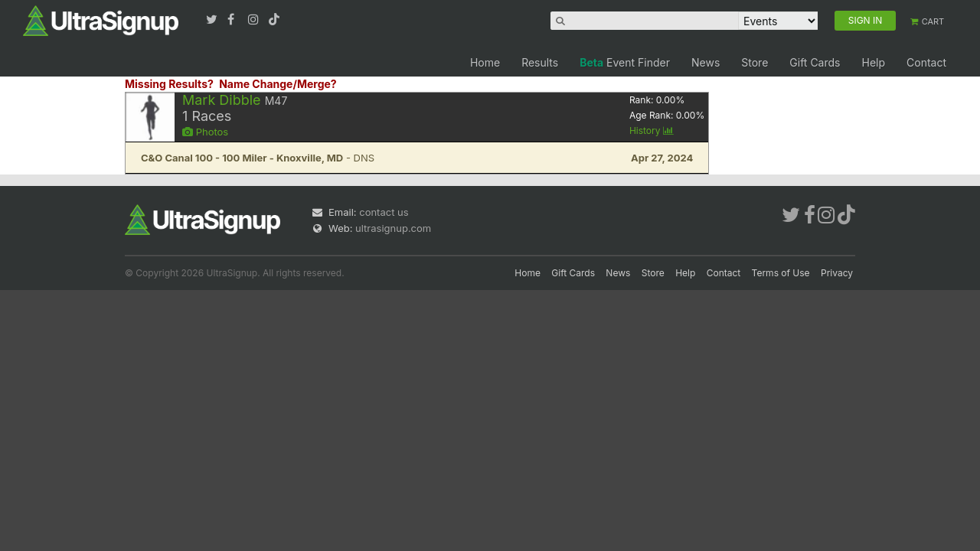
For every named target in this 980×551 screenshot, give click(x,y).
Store (755, 62)
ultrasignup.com (393, 228)
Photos (205, 132)
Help (873, 62)
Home (485, 62)
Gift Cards (815, 62)
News (706, 62)
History (652, 130)
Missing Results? (169, 84)
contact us (384, 212)
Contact (926, 62)
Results (540, 62)
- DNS (258, 158)
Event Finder (625, 62)
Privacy (837, 273)
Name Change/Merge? (278, 84)
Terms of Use (781, 273)
